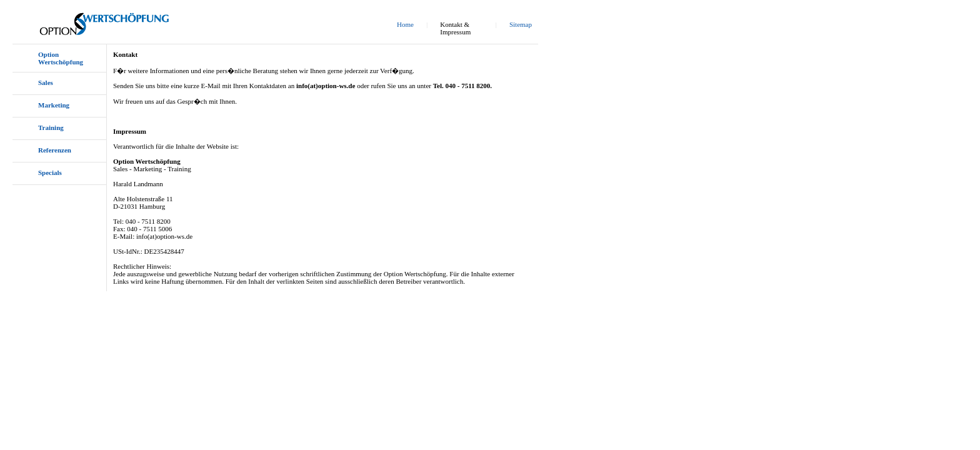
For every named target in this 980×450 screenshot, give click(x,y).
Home (405, 24)
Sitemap (521, 24)
